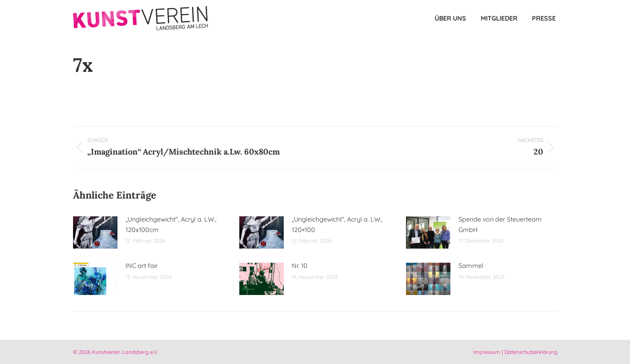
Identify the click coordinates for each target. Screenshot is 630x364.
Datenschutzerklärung (531, 352)
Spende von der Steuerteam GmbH (500, 224)
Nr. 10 (300, 266)
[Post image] (95, 232)
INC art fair (142, 266)
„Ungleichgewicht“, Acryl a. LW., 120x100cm (171, 224)
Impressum (487, 352)
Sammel (471, 266)
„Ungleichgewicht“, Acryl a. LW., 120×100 (337, 224)
